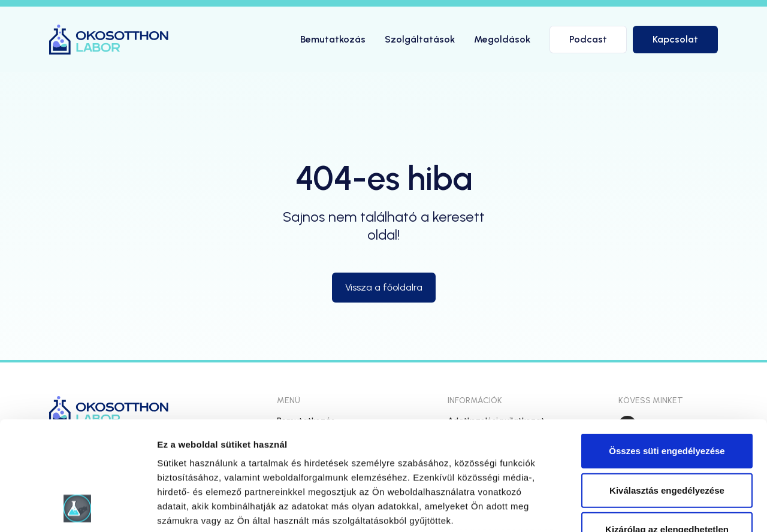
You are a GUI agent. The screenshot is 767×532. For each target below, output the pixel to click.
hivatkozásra (366, 447)
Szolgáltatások (420, 39)
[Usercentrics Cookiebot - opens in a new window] (78, 509)
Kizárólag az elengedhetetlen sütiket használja (667, 435)
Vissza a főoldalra (384, 287)
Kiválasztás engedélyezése (667, 388)
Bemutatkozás (333, 39)
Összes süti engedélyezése (667, 349)
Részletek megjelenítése (681, 508)
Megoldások (502, 39)
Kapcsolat (675, 39)
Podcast (588, 39)
